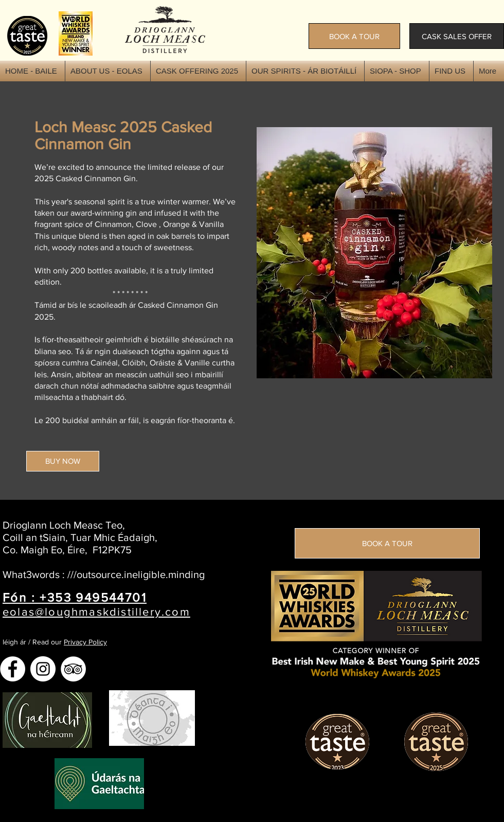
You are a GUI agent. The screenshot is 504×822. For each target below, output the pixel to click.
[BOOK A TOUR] (354, 36)
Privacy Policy (85, 642)
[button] (397, 71)
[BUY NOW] (63, 461)
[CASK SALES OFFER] (457, 36)
